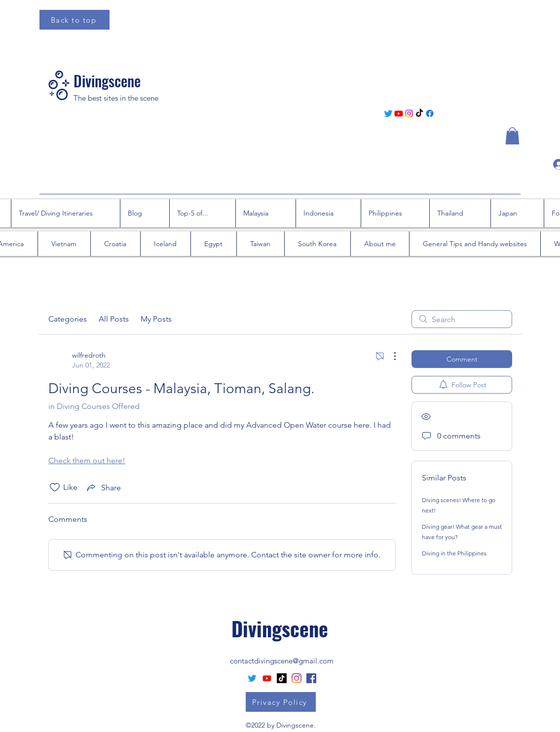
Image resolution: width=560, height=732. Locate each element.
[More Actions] (390, 356)
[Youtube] (399, 113)
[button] (512, 136)
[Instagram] (409, 113)
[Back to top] (75, 20)
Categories (68, 319)
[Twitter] (388, 113)
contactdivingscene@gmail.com (282, 661)
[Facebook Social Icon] (311, 678)
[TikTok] (419, 113)
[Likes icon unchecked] (55, 487)
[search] (462, 319)
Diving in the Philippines (454, 553)
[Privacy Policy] (281, 702)
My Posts (156, 319)
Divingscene (107, 81)
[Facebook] (430, 113)
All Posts (114, 319)
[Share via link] (103, 487)
